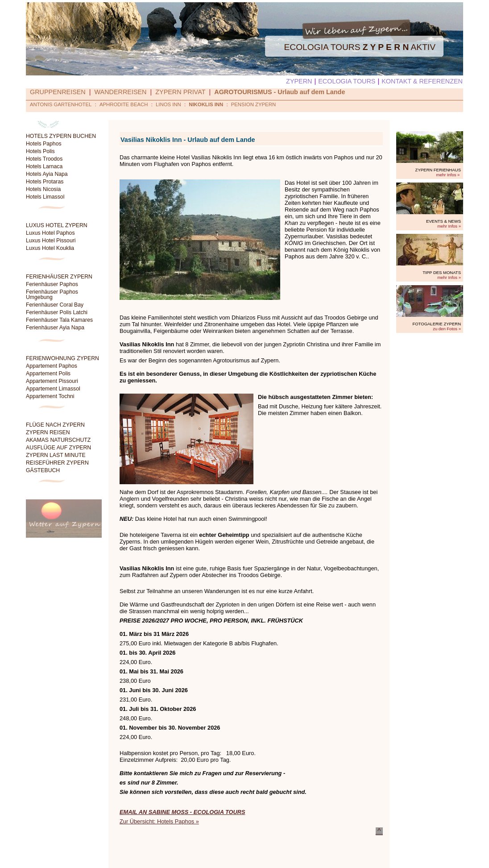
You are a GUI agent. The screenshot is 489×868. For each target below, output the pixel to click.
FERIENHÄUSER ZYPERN (59, 277)
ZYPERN (299, 81)
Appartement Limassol (53, 389)
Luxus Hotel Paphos (50, 233)
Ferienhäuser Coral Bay (55, 305)
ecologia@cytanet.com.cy (373, 863)
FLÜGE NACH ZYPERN (55, 425)
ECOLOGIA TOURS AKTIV (360, 47)
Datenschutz (188, 855)
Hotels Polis (40, 151)
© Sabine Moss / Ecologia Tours (306, 855)
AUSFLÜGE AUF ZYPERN (58, 448)
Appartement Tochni (50, 396)
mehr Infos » (448, 175)
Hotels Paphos (44, 144)
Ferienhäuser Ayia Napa (55, 328)
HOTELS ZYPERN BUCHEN (61, 136)
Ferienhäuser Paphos (52, 284)
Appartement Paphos (52, 366)
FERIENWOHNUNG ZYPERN (62, 358)
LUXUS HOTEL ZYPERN (57, 225)
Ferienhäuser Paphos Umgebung (52, 295)
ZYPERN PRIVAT (180, 92)
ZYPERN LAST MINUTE (56, 455)
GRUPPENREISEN (58, 92)
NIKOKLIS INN (206, 104)
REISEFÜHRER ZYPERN (57, 463)
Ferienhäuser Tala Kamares (59, 320)
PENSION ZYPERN (253, 104)
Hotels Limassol (45, 197)
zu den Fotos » (447, 329)
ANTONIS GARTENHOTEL (61, 104)
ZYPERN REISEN (48, 432)
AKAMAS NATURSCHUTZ (58, 440)
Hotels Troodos (44, 159)
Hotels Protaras (45, 182)
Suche (159, 855)
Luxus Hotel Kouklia (50, 248)
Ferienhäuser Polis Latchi (57, 312)
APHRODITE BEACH (124, 104)
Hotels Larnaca (44, 166)
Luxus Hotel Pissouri (51, 241)
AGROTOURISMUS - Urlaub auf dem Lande (280, 92)
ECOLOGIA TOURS (347, 81)
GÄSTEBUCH (43, 470)
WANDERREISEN (121, 92)
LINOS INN (168, 104)
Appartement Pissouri (52, 381)
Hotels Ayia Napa (47, 174)
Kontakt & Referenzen (236, 855)
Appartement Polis (48, 374)
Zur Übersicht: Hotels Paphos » (159, 821)
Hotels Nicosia (43, 189)
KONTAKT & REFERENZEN (422, 81)
